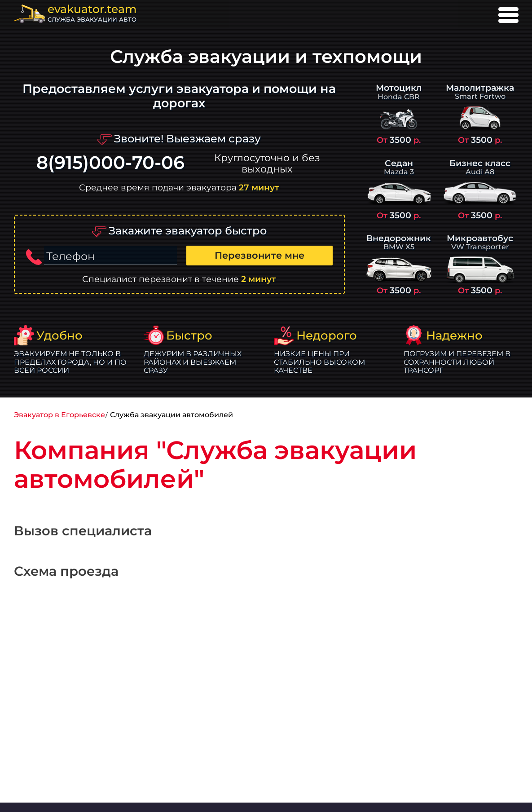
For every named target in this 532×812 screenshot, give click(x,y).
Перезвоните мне (259, 255)
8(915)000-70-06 (110, 163)
